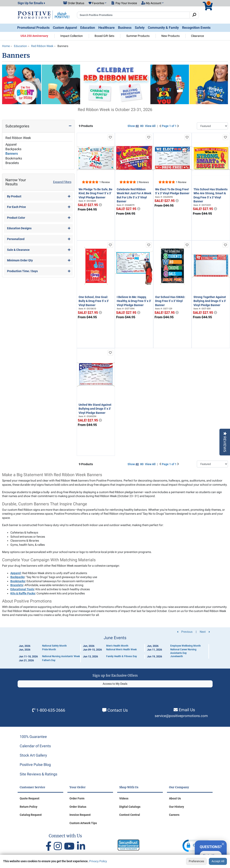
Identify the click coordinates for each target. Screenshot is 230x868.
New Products (170, 36)
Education (88, 28)
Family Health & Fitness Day (122, 656)
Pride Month (49, 649)
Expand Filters (62, 182)
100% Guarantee (33, 737)
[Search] (194, 15)
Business (125, 28)
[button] (97, 3)
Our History (176, 807)
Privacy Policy (98, 861)
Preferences (196, 861)
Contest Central (130, 815)
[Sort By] (212, 126)
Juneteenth (177, 656)
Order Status (78, 807)
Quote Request (30, 798)
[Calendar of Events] (115, 649)
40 (137, 126)
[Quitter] (223, 843)
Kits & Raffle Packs (23, 593)
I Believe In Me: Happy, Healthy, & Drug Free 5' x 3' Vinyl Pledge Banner (134, 301)
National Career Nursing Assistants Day (183, 651)
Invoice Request (80, 815)
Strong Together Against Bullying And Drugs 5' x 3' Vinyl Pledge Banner (210, 301)
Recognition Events (196, 28)
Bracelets (12, 163)
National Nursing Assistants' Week (61, 656)
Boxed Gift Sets (104, 36)
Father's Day (49, 660)
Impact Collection (72, 36)
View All (150, 126)
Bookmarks (14, 158)
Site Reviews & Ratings (38, 774)
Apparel (11, 144)
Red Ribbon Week (18, 138)
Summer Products (138, 36)
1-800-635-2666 (51, 710)
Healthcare (106, 28)
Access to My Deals (115, 684)
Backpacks (13, 149)
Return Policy (29, 807)
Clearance (197, 36)
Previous (185, 632)
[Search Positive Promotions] (133, 15)
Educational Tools (22, 589)
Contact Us (118, 710)
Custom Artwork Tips (83, 823)
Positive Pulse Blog (35, 765)
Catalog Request (31, 815)
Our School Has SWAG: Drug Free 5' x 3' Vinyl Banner (170, 301)
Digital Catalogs (130, 807)
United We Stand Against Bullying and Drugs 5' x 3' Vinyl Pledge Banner (95, 409)
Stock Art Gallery (33, 755)
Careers (174, 815)
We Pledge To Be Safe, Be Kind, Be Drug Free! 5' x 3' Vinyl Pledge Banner (96, 193)
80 (142, 126)
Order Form (77, 798)
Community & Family (163, 28)
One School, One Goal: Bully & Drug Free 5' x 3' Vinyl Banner (94, 301)
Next (205, 632)
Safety (140, 28)
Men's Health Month (117, 646)
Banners (12, 154)
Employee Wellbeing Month (186, 646)
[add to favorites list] (110, 137)
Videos (124, 798)
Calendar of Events (35, 746)
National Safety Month (54, 646)
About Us (175, 798)
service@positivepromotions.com (181, 716)
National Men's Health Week (121, 649)
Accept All (218, 861)
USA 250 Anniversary (34, 36)
